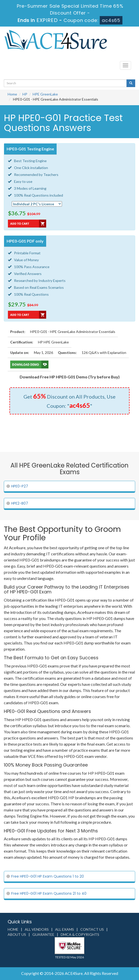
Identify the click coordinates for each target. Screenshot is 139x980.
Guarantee (43, 934)
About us (17, 934)
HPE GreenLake (45, 94)
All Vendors (37, 929)
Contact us (92, 929)
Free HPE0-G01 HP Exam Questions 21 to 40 (49, 893)
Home (12, 94)
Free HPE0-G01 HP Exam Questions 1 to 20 (48, 876)
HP (25, 94)
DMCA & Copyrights (80, 934)
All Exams (65, 929)
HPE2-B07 (20, 503)
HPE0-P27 (20, 486)
